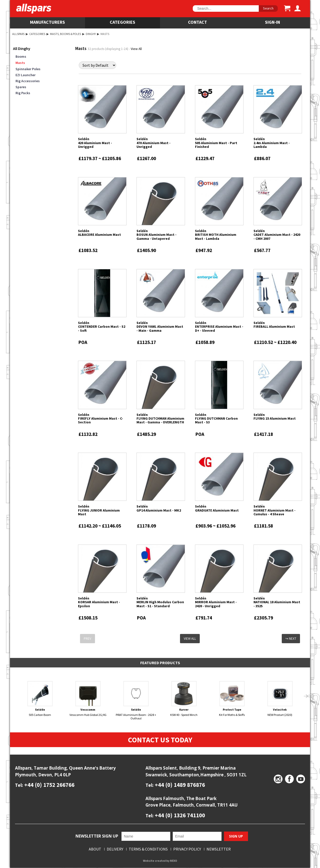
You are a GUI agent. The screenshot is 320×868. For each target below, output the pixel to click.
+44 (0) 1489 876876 (179, 785)
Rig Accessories (28, 81)
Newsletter (219, 849)
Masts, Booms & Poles (65, 34)
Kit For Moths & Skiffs (232, 699)
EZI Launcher (25, 75)
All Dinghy (22, 48)
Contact (197, 22)
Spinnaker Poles (28, 69)
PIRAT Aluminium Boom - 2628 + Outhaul (136, 701)
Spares (21, 87)
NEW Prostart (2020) (280, 699)
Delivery (115, 849)
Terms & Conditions (148, 849)
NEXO (173, 861)
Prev (87, 639)
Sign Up (236, 836)
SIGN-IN (272, 22)
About (95, 849)
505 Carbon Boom (40, 699)
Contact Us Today (160, 740)
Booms (21, 56)
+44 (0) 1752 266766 (49, 785)
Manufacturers (47, 22)
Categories (122, 22)
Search (268, 8)
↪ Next (291, 639)
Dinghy (91, 34)
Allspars (18, 34)
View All (136, 49)
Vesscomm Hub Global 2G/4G (88, 699)
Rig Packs (23, 93)
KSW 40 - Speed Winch (184, 699)
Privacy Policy (187, 849)
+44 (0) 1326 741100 (179, 815)
